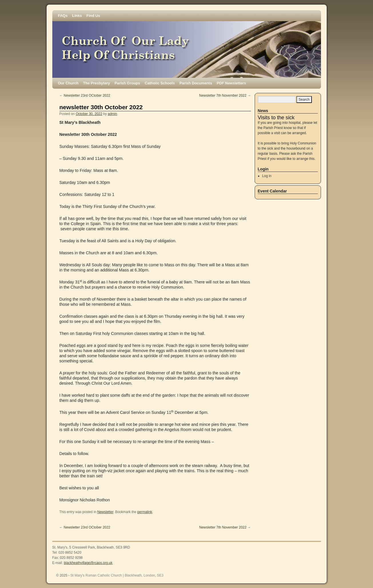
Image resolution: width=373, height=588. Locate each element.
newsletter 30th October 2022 (101, 107)
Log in (267, 176)
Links (77, 16)
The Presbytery (97, 83)
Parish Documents (196, 83)
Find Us (93, 16)
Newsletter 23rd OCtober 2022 (85, 96)
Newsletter (105, 512)
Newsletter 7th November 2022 (225, 96)
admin (112, 114)
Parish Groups (127, 83)
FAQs (63, 16)
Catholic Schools (160, 83)
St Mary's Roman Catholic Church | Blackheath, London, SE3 (117, 575)
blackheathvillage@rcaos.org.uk (88, 563)
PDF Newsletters (231, 83)
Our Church (68, 83)
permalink (145, 512)
